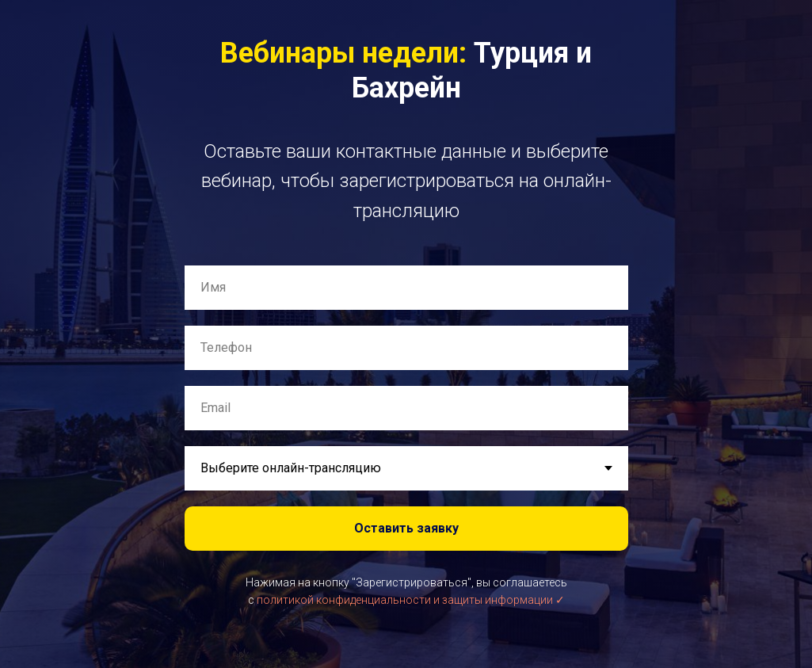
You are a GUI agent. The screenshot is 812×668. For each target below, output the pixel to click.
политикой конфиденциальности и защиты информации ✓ (411, 600)
